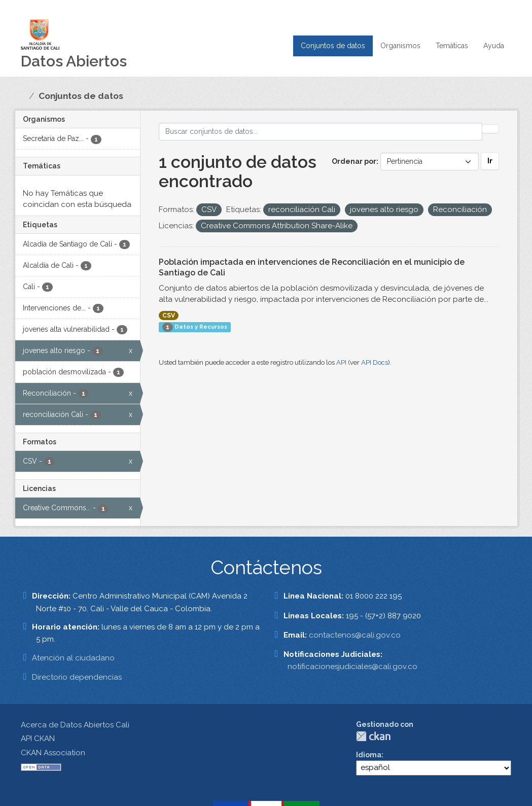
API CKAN (38, 739)
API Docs (375, 362)
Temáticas (452, 46)
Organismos (400, 46)
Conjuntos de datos (333, 46)
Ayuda (494, 46)
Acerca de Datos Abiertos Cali (75, 725)
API (341, 362)
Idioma (369, 755)
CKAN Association (53, 753)
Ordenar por (354, 161)
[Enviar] (490, 129)
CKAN (373, 736)
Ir (490, 161)
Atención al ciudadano (73, 658)
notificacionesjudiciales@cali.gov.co (352, 667)
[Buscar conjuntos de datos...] (321, 132)
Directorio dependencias (77, 677)
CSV (169, 316)
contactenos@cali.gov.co (355, 635)
